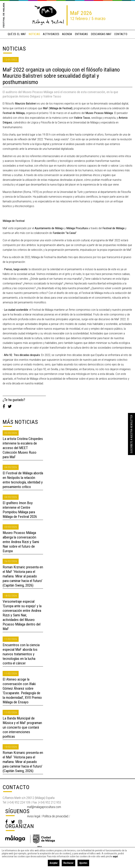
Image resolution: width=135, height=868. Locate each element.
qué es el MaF (17, 34)
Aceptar (54, 863)
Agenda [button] (67, 34)
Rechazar (68, 863)
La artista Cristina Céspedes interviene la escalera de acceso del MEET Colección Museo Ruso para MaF (23, 448)
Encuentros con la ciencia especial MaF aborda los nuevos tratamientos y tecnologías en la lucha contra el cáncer (21, 654)
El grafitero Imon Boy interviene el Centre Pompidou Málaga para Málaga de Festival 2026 (20, 510)
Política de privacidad (55, 816)
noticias (34, 34)
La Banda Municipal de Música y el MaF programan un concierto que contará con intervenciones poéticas (22, 727)
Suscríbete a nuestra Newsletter (131, 434)
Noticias (14, 49)
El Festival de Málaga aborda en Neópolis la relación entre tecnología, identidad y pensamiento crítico (23, 480)
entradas (81, 34)
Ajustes (83, 863)
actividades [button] (51, 34)
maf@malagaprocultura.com (44, 807)
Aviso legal (34, 816)
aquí (115, 856)
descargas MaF (101, 34)
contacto (121, 34)
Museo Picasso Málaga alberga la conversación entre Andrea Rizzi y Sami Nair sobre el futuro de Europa (21, 542)
